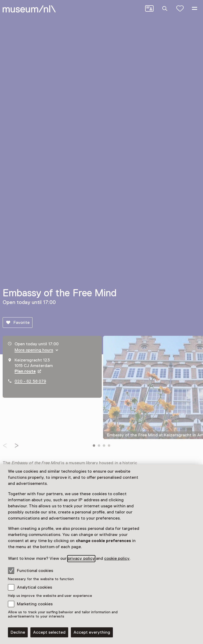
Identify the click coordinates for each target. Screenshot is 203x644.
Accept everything (92, 632)
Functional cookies (31, 570)
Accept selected (49, 632)
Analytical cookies (34, 587)
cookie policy (117, 558)
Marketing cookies (35, 604)
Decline (18, 632)
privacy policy (81, 558)
